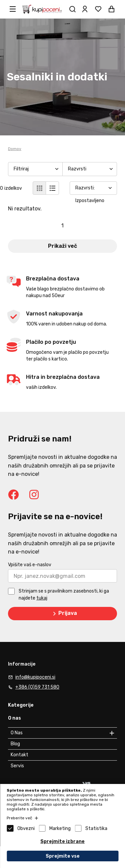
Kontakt (19, 755)
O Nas (17, 733)
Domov (15, 149)
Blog (15, 744)
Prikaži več (62, 246)
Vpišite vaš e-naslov (30, 565)
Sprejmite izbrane (62, 841)
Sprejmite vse (63, 856)
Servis (17, 766)
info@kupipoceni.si (35, 677)
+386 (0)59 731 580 (37, 687)
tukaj (42, 598)
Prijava (64, 614)
